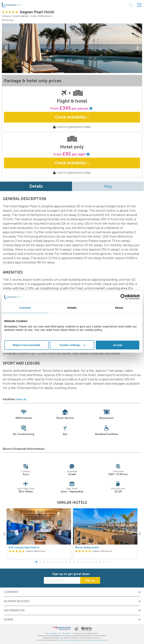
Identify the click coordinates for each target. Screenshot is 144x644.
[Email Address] (62, 580)
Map (108, 186)
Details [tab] (72, 308)
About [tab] (119, 308)
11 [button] (74, 562)
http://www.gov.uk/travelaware (97, 640)
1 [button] (36, 562)
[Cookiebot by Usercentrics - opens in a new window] (123, 297)
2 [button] (40, 562)
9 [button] (66, 562)
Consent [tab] (25, 308)
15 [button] (89, 562)
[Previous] (5, 534)
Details (36, 186)
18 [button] (100, 562)
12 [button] (78, 562)
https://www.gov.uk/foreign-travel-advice (71, 640)
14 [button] (85, 562)
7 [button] (59, 562)
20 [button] (108, 562)
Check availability (72, 117)
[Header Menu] (139, 5)
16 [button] (93, 562)
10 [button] (70, 562)
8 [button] (63, 562)
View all (21, 399)
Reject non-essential (26, 345)
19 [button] (104, 562)
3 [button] (44, 562)
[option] (39, 534)
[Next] (139, 534)
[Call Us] (131, 5)
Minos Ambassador (87, 548)
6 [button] (55, 562)
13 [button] (81, 562)
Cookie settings (72, 345)
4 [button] (48, 562)
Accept (118, 345)
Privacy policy (66, 633)
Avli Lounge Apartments (24, 548)
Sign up (90, 580)
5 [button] (51, 562)
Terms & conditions (52, 633)
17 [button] (96, 562)
